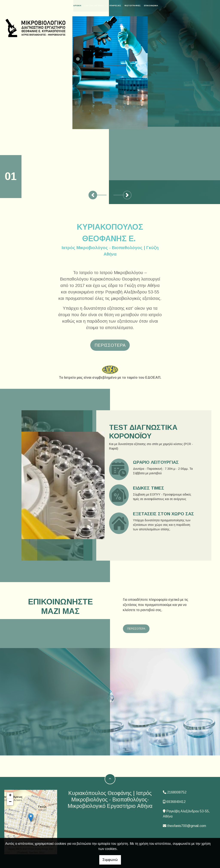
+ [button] (10, 796)
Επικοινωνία (156, 6)
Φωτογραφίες (137, 6)
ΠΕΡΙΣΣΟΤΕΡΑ (136, 629)
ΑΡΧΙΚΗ (82, 6)
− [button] (10, 802)
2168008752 (177, 792)
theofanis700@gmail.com (187, 826)
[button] (93, 195)
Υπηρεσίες (120, 6)
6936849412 (176, 802)
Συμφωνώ (110, 860)
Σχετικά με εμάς (99, 6)
